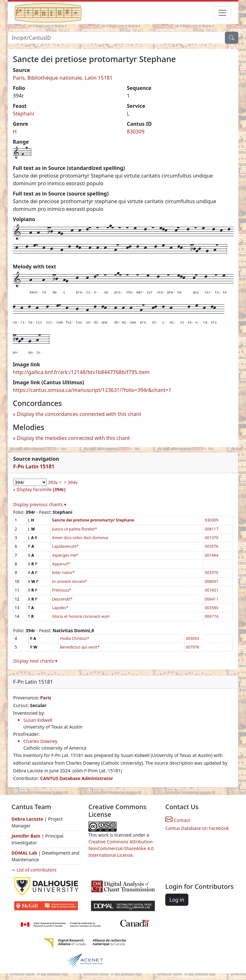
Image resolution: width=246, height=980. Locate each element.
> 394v (71, 482)
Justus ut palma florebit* (74, 529)
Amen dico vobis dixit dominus (80, 538)
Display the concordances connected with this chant (79, 414)
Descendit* (62, 599)
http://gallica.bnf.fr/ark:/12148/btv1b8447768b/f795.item (81, 372)
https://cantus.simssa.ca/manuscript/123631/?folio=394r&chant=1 (92, 390)
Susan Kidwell (38, 720)
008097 (211, 582)
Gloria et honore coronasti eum (81, 616)
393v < (55, 482)
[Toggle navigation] (222, 13)
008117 (211, 529)
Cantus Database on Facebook (197, 828)
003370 (211, 573)
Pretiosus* (61, 590)
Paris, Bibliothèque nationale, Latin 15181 (63, 78)
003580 (211, 608)
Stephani (23, 114)
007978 (193, 647)
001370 (211, 538)
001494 (211, 555)
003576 (211, 546)
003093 (193, 638)
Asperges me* (65, 555)
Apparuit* (61, 564)
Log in (177, 900)
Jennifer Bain (27, 836)
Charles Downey (40, 741)
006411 (211, 599)
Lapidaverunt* (65, 546)
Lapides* (60, 608)
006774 (211, 616)
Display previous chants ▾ (40, 504)
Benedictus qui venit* (80, 647)
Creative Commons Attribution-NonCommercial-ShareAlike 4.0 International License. (121, 848)
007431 (211, 590)
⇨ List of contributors (34, 870)
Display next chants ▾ (35, 661)
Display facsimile (41, 489)
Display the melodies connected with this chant (73, 438)
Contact (178, 820)
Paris (46, 698)
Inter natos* (63, 573)
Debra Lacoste (27, 819)
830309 (136, 131)
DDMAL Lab (24, 853)
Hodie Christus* (74, 638)
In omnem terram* (69, 582)
